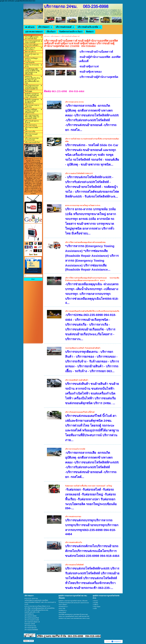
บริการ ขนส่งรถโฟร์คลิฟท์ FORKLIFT (79, 173)
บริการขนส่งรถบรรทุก (73, 517)
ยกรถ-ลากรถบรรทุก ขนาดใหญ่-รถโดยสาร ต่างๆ (83, 205)
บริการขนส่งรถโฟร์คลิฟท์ (74, 565)
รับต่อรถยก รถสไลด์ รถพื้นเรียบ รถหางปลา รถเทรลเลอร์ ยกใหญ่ (89, 486)
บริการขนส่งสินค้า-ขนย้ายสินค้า (77, 380)
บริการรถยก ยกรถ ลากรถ (74, 102)
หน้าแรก (47, 36)
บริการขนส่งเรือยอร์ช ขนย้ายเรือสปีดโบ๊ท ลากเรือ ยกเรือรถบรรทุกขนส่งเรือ (92, 311)
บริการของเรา (55, 36)
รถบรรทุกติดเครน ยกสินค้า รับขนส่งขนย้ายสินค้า (83, 348)
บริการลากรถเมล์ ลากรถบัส (75, 449)
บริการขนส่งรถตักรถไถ (74, 542)
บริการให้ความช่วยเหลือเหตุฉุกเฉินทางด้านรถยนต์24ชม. (86, 242)
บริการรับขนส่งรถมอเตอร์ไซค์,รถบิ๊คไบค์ (80, 412)
